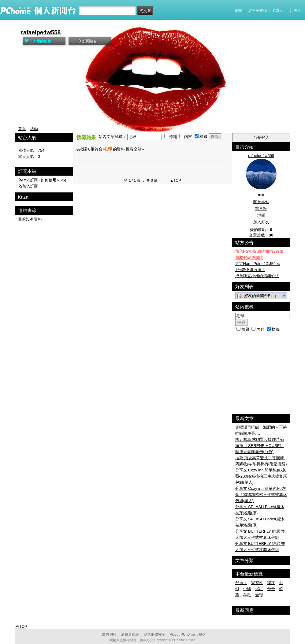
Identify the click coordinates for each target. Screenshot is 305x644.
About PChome (182, 635)
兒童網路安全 (154, 635)
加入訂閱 (30, 186)
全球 (259, 595)
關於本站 (261, 202)
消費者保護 (130, 635)
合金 (271, 589)
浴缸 (259, 589)
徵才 (203, 635)
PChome (280, 11)
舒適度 (241, 583)
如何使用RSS (53, 180)
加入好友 (261, 222)
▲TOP (175, 181)
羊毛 (247, 595)
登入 (298, 11)
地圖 (261, 215)
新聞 (238, 11)
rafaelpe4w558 (41, 32)
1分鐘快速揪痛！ (250, 270)
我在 (271, 583)
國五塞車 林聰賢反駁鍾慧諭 (260, 439)
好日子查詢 (258, 11)
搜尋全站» (135, 149)
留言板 (261, 208)
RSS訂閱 (30, 180)
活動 (34, 129)
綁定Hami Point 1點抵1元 (258, 264)
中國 (247, 589)
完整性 (257, 583)
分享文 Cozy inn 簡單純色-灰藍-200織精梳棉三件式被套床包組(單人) (261, 476)
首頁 (22, 129)
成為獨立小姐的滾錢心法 (257, 276)
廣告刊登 (109, 635)
